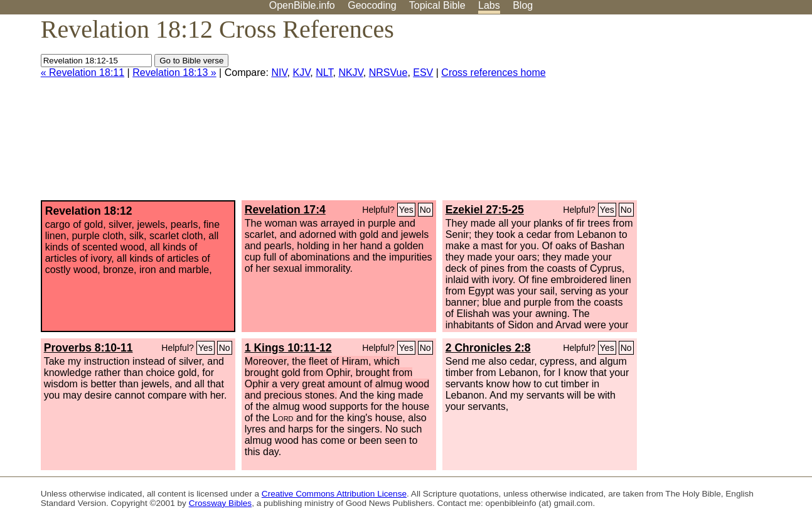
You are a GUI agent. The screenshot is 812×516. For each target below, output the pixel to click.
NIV (279, 73)
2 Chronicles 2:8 (488, 348)
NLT (324, 73)
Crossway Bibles (220, 503)
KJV (301, 73)
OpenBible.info (302, 5)
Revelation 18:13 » (174, 73)
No (425, 210)
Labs (489, 5)
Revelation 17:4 (285, 210)
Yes (406, 210)
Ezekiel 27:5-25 (485, 210)
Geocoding (372, 5)
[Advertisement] (685, 112)
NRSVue (388, 73)
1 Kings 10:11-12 (288, 348)
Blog (523, 5)
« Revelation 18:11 (83, 73)
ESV (423, 73)
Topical (437, 5)
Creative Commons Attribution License (334, 494)
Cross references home (493, 73)
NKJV (350, 73)
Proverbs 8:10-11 (88, 348)
